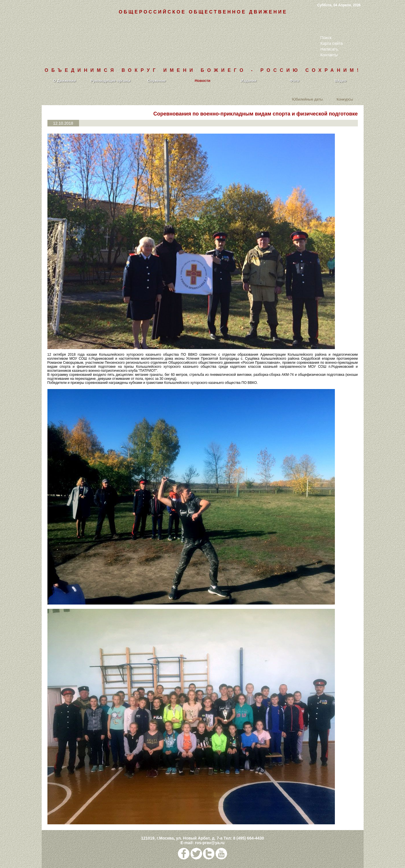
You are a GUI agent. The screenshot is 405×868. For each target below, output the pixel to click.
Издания (248, 81)
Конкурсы (345, 99)
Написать (329, 49)
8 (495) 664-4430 (248, 838)
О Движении (65, 81)
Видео (340, 81)
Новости (202, 81)
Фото (294, 81)
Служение (156, 81)
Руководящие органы (111, 81)
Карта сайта (332, 43)
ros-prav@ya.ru (210, 843)
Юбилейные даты (307, 99)
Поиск (326, 38)
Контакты (329, 55)
